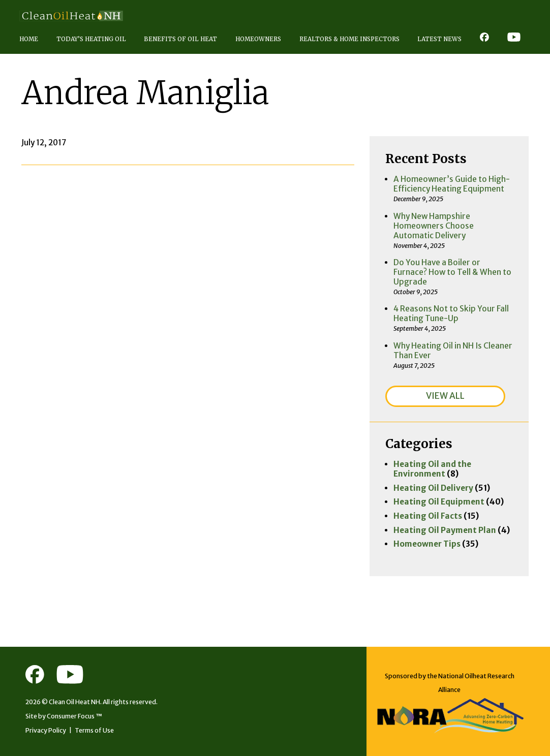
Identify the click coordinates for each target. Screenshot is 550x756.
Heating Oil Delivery (433, 488)
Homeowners (258, 39)
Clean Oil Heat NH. (75, 702)
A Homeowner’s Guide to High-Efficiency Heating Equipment (452, 184)
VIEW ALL (445, 396)
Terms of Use (94, 730)
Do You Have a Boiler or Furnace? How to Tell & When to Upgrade (452, 272)
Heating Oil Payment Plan (445, 530)
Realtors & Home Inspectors (349, 39)
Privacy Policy (46, 730)
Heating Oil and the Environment (432, 469)
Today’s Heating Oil (91, 39)
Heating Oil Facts (428, 516)
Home (29, 39)
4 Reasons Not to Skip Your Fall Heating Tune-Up (451, 313)
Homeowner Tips (427, 544)
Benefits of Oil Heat (180, 39)
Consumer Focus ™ (74, 716)
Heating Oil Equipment (439, 502)
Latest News (439, 39)
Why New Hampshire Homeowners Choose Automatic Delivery (434, 226)
